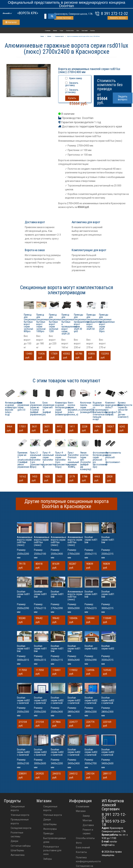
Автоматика (18, 855)
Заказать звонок (118, 18)
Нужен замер (76, 78)
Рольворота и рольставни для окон (52, 850)
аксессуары (50, 829)
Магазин (55, 31)
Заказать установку (72, 91)
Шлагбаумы (17, 850)
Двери (14, 841)
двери (47, 820)
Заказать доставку (72, 84)
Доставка (88, 825)
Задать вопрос (123, 98)
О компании (48, 31)
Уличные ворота (20, 815)
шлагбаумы (50, 824)
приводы (48, 833)
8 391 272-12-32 (114, 14)
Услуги (61, 31)
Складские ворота (21, 828)
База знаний (85, 31)
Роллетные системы (17, 834)
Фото (78, 31)
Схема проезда (64, 18)
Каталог (11, 22)
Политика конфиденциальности (88, 859)
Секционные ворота (18, 808)
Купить (72, 98)
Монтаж (87, 820)
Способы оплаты (70, 31)
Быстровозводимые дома (55, 840)
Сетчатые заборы (21, 846)
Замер (86, 816)
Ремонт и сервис (88, 832)
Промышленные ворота (20, 821)
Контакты (93, 31)
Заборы (48, 859)
